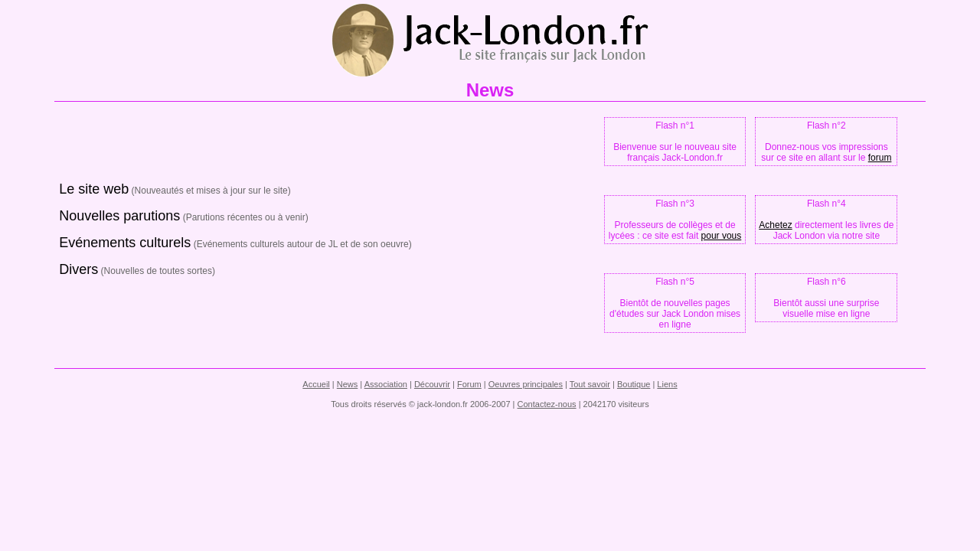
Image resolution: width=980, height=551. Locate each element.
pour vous (722, 236)
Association (386, 384)
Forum (469, 384)
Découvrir (432, 384)
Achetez (775, 225)
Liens (667, 384)
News (348, 384)
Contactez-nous (547, 404)
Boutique (634, 384)
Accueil (316, 384)
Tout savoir (590, 384)
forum (880, 158)
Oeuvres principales (526, 384)
